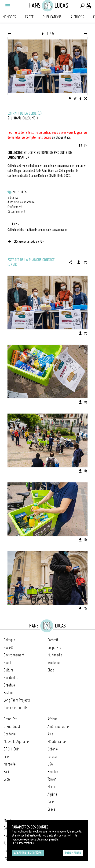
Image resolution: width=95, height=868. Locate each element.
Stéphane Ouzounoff (23, 118)
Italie (51, 802)
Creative (9, 685)
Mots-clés (20, 192)
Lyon (7, 779)
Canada (52, 757)
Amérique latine (58, 726)
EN (86, 146)
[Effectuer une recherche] (82, 6)
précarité (13, 197)
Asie (50, 734)
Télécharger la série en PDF (28, 241)
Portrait (53, 640)
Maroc (52, 787)
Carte (29, 17)
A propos (77, 17)
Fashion (9, 693)
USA (50, 764)
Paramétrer (73, 853)
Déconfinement (16, 212)
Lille (6, 757)
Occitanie (10, 734)
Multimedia (55, 655)
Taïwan (52, 779)
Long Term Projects (17, 700)
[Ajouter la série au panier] (85, 262)
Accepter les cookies (28, 853)
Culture (9, 670)
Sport (7, 663)
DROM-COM (12, 749)
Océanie (53, 749)
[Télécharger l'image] (70, 99)
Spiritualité (11, 678)
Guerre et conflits (16, 708)
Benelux (53, 772)
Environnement (14, 655)
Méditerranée (57, 742)
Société (9, 647)
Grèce (51, 809)
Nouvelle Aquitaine (16, 742)
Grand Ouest (12, 726)
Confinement (15, 207)
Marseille (10, 764)
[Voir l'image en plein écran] (85, 99)
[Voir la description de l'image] (80, 99)
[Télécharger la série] (79, 262)
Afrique (53, 719)
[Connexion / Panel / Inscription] (89, 6)
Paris (7, 772)
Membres (9, 17)
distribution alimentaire (21, 202)
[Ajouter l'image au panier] (75, 99)
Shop (51, 670)
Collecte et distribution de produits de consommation (38, 230)
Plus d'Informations (23, 843)
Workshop (54, 663)
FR (81, 146)
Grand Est (10, 719)
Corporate (54, 647)
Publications (52, 17)
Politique (9, 640)
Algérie (52, 794)
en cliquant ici (61, 137)
